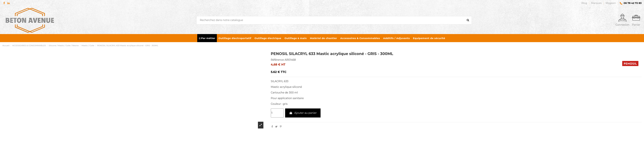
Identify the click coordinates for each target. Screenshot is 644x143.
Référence (277, 60)
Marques (597, 3)
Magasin (611, 3)
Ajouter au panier (303, 113)
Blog (585, 3)
